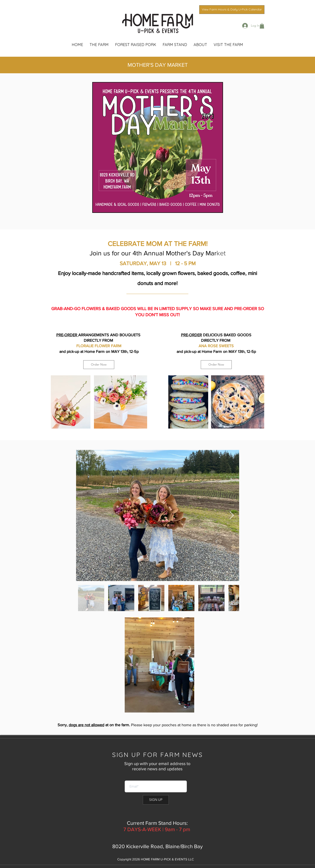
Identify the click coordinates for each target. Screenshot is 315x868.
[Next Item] (232, 515)
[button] (262, 26)
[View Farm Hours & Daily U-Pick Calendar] (232, 10)
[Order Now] (99, 365)
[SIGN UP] (156, 800)
